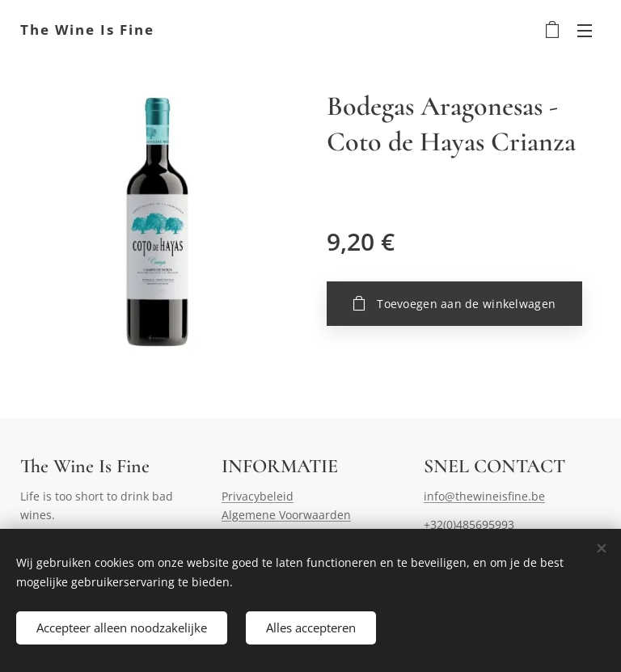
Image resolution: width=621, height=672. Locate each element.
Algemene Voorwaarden (286, 515)
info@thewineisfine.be (484, 496)
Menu (585, 31)
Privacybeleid (258, 496)
